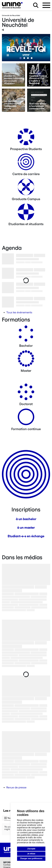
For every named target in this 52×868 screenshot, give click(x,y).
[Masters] (26, 360)
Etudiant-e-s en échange (26, 536)
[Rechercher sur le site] (36, 5)
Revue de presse (16, 787)
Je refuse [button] (31, 854)
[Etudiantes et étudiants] (26, 213)
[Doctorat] (26, 393)
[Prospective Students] (26, 138)
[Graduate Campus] (26, 188)
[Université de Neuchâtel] (12, 5)
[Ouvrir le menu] (46, 5)
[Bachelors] (26, 335)
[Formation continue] (26, 418)
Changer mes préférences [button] (31, 858)
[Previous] (9, 50)
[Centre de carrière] (26, 163)
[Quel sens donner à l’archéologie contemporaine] (39, 100)
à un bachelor (26, 519)
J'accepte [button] (31, 849)
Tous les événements (19, 312)
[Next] (43, 50)
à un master (26, 528)
